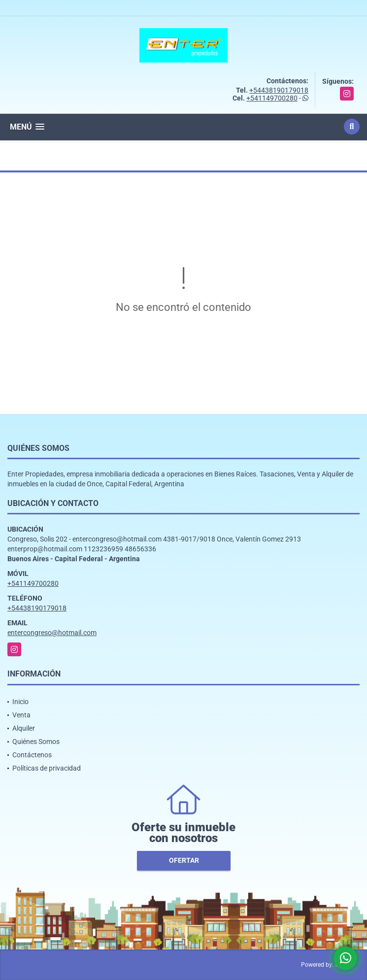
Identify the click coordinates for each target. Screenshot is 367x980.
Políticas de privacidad (47, 768)
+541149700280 (272, 98)
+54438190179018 (279, 90)
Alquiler (24, 728)
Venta (21, 715)
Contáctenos (32, 755)
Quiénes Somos (36, 742)
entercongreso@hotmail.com (52, 633)
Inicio (20, 702)
